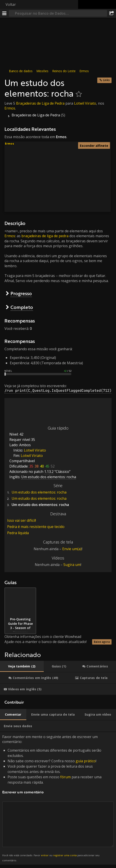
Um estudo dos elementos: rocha (39, 492)
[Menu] (4, 13)
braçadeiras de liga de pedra (45, 236)
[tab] (22, 666)
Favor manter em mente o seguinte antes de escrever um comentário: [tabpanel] (58, 798)
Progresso (21, 293)
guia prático (86, 761)
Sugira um (72, 565)
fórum (65, 777)
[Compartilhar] (112, 13)
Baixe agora (102, 642)
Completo (22, 307)
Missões (42, 71)
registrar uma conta (65, 855)
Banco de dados (21, 71)
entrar (45, 855)
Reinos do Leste (64, 71)
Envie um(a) (72, 549)
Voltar (11, 4)
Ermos (84, 71)
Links (106, 80)
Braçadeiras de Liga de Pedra (40, 103)
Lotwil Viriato (85, 103)
